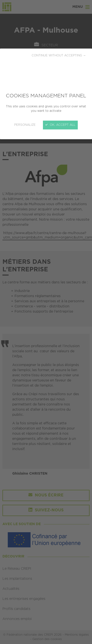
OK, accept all (60, 125)
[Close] (46, 322)
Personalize (25, 125)
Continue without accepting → (59, 56)
